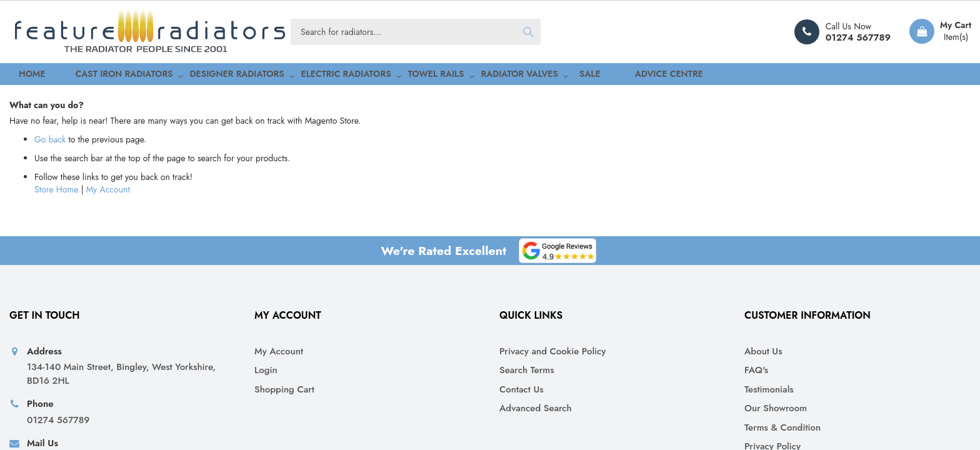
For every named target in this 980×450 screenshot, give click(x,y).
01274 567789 (858, 37)
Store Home (56, 311)
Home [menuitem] (21, 75)
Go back (50, 261)
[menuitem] (95, 76)
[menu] (490, 76)
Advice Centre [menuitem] (573, 75)
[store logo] (150, 32)
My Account (108, 311)
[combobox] (416, 32)
